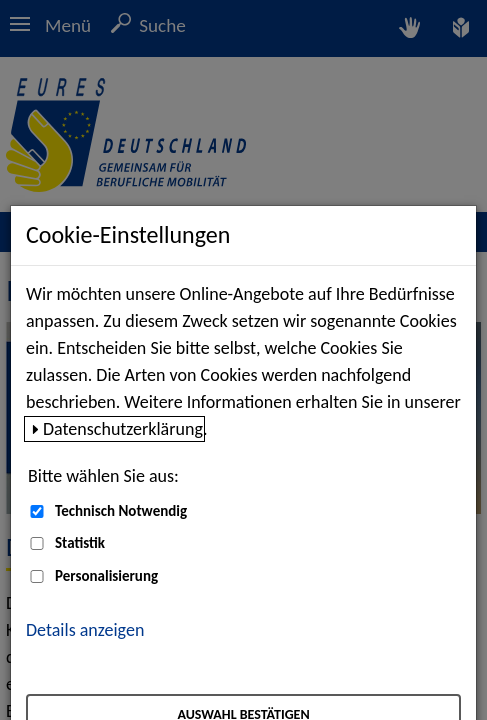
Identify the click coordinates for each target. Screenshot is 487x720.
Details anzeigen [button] (85, 630)
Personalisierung (106, 576)
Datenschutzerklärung (123, 429)
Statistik (80, 543)
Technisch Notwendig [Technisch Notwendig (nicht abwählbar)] (121, 511)
